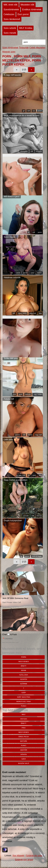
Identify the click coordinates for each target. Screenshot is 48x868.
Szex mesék (10, 33)
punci (24, 706)
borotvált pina (24, 701)
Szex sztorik (10, 28)
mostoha (39, 151)
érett (24, 666)
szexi (32, 273)
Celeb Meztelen (37, 48)
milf (29, 111)
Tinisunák (24, 48)
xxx (34, 111)
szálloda (24, 675)
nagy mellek (38, 394)
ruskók (18, 273)
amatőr (24, 750)
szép (24, 693)
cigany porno (22, 313)
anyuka (24, 719)
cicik (14, 394)
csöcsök (28, 394)
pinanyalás (24, 151)
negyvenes (24, 662)
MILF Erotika (26, 28)
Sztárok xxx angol (24, 860)
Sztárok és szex (34, 856)
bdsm (24, 670)
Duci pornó (23, 14)
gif (24, 111)
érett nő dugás (37, 556)
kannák (39, 516)
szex (24, 759)
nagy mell (33, 313)
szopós (24, 679)
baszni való (24, 763)
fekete (30, 435)
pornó (40, 111)
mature (39, 273)
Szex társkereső (12, 19)
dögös (24, 754)
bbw (40, 313)
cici (12, 273)
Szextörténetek (11, 10)
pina (40, 475)
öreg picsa (24, 737)
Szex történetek (10, 48)
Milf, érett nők (10, 5)
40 (29, 475)
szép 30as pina (24, 697)
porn (24, 657)
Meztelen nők (27, 5)
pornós (25, 273)
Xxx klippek (18, 856)
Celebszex (9, 14)
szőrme (24, 684)
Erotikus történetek (32, 10)
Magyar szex (9, 52)
